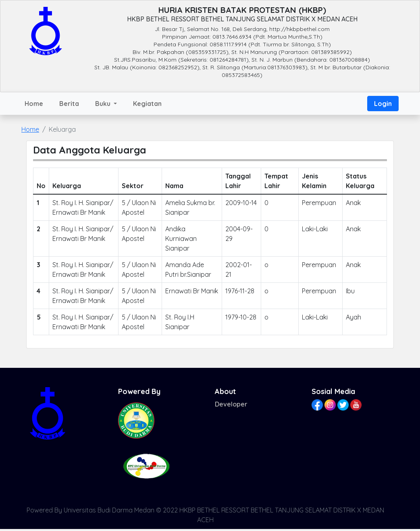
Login (383, 104)
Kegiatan (147, 104)
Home (34, 104)
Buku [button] (104, 104)
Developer (231, 404)
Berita (69, 104)
